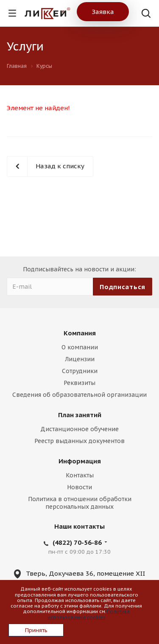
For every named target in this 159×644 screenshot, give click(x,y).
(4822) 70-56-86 (77, 542)
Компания (80, 333)
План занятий (80, 415)
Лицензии (80, 359)
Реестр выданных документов (79, 441)
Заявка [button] (103, 12)
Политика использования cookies (89, 614)
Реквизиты (79, 383)
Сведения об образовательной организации (79, 395)
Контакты (80, 475)
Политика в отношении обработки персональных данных (80, 503)
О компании (80, 347)
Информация (80, 461)
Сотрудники (80, 371)
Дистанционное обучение (79, 429)
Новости (79, 487)
